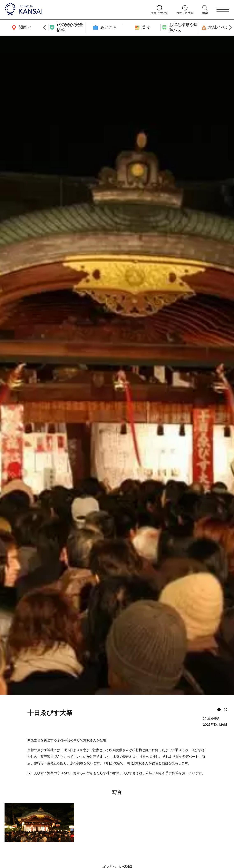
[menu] (223, 10)
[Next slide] (231, 28)
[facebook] (219, 710)
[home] (74, 10)
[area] (21, 28)
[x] (226, 710)
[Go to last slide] (44, 28)
